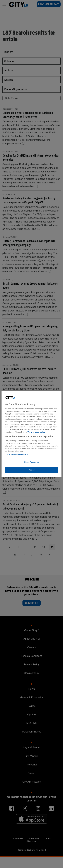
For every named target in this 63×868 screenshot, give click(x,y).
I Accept (31, 470)
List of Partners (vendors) (17, 454)
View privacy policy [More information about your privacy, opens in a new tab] (36, 432)
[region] (31, 434)
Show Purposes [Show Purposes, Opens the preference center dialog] (31, 462)
